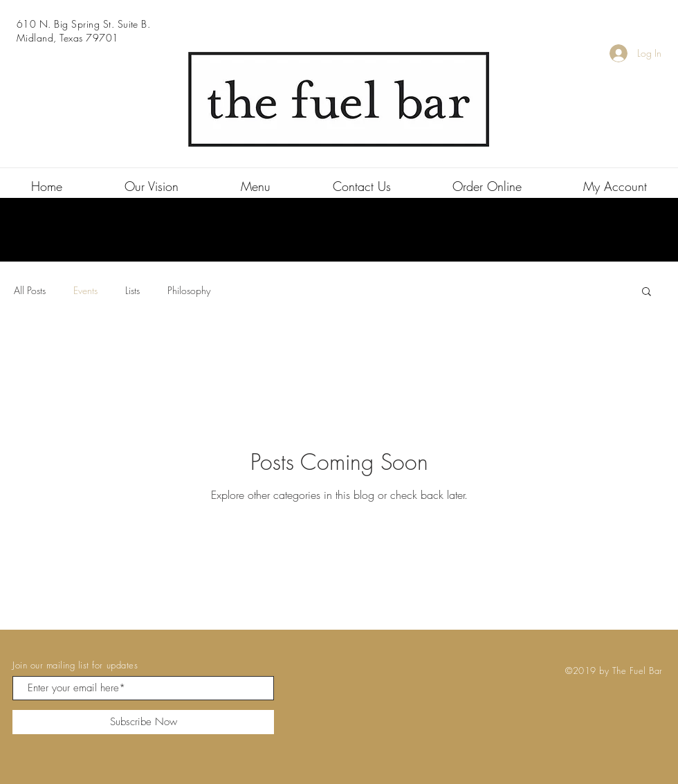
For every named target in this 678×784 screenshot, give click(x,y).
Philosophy (189, 290)
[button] (647, 292)
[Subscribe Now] (143, 722)
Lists (132, 290)
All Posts (30, 290)
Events (85, 290)
